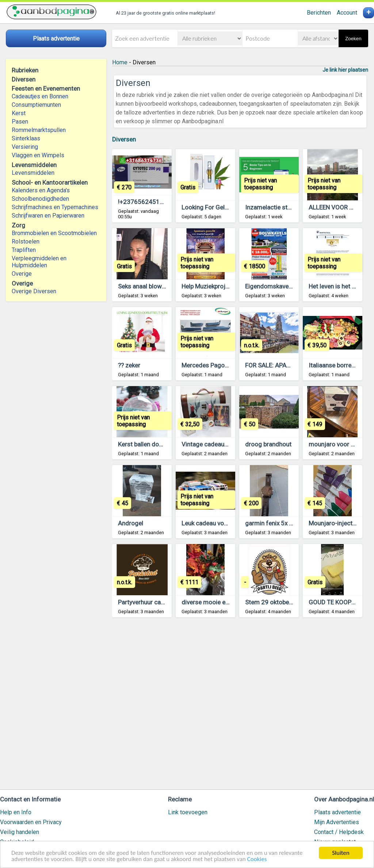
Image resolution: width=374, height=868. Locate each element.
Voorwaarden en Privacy (31, 822)
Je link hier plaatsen (345, 70)
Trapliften (24, 250)
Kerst (19, 113)
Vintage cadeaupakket (212, 444)
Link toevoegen (188, 812)
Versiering (25, 147)
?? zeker (129, 365)
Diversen (124, 139)
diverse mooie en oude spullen (223, 602)
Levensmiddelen (33, 173)
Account (347, 13)
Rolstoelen (26, 241)
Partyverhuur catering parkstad (160, 602)
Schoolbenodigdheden (40, 199)
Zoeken (353, 39)
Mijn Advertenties (337, 822)
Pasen (20, 122)
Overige (22, 274)
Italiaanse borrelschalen (341, 365)
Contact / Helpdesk (339, 832)
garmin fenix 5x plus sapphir (283, 523)
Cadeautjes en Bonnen (40, 96)
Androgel (131, 523)
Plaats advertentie (337, 812)
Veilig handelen (20, 832)
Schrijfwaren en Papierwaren (48, 216)
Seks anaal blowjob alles (151, 286)
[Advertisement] (240, 707)
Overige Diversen (34, 291)
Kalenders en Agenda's (41, 190)
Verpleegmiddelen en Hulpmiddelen (39, 262)
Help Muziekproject (208, 286)
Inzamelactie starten (273, 207)
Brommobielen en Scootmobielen (54, 233)
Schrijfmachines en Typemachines (55, 207)
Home (120, 62)
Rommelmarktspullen (39, 130)
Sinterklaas (26, 138)
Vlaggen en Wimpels (38, 155)
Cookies (257, 859)
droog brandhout (268, 444)
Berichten (319, 13)
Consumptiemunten (36, 105)
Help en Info (16, 812)
